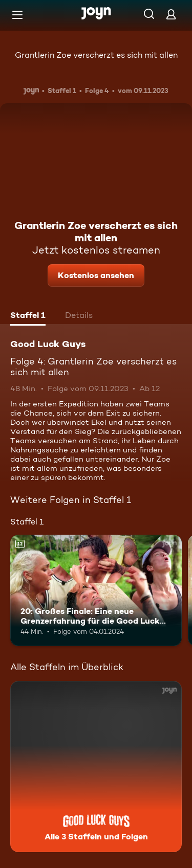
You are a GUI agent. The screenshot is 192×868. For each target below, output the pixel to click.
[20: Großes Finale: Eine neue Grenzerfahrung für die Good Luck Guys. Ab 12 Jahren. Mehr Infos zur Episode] (96, 590)
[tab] (28, 316)
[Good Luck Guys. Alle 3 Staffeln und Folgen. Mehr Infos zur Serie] (96, 767)
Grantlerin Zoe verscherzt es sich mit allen (96, 55)
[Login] (171, 14)
